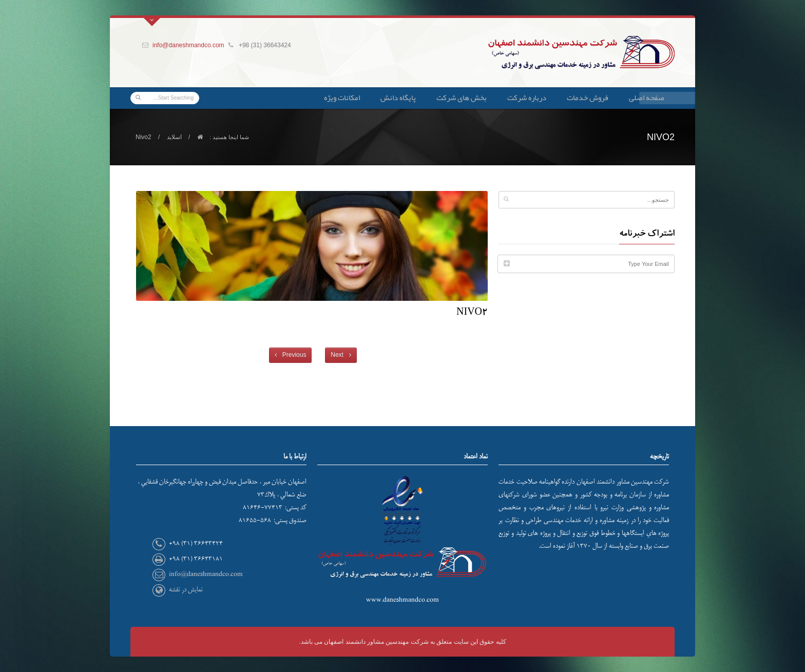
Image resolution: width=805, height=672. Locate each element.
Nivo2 (472, 314)
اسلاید (174, 137)
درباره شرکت (527, 98)
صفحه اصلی (647, 98)
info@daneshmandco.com (188, 45)
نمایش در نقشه (186, 590)
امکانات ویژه (342, 98)
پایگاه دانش (398, 98)
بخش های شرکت (462, 98)
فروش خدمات (588, 98)
